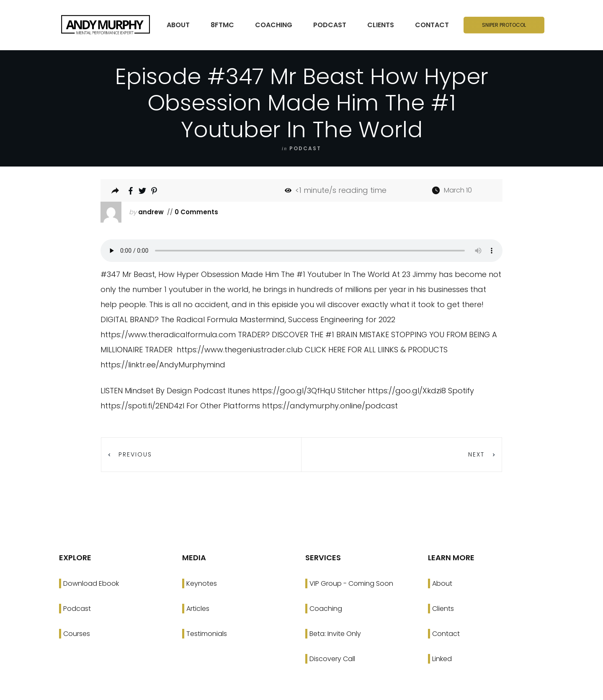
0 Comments (196, 212)
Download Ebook (91, 583)
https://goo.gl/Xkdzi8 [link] (407, 391)
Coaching (326, 609)
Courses (77, 634)
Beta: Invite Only (335, 634)
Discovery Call (332, 659)
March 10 (458, 190)
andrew (151, 212)
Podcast (77, 609)
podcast (305, 148)
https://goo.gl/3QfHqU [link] (294, 391)
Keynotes (202, 583)
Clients (443, 609)
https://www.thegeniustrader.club (240, 350)
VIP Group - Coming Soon (351, 583)
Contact (446, 634)
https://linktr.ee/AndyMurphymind (163, 365)
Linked (442, 659)
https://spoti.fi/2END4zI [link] (142, 406)
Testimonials (207, 634)
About (442, 583)
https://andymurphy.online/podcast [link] (330, 406)
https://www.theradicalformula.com (168, 335)
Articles (198, 609)
